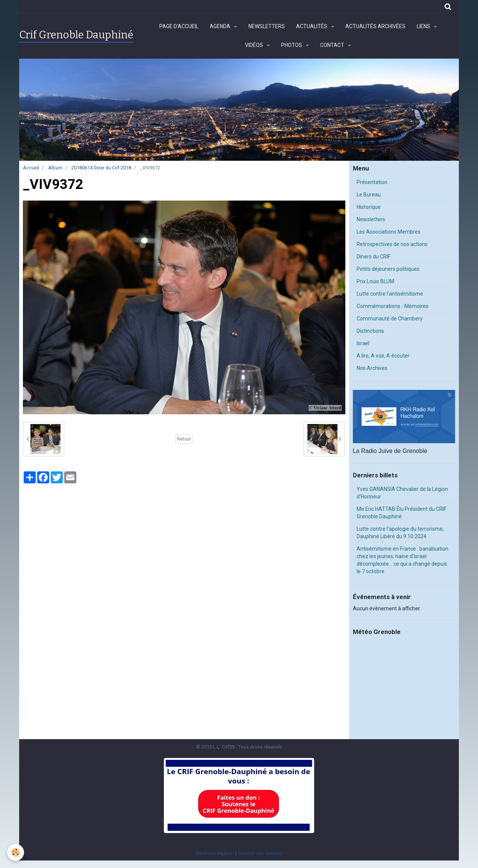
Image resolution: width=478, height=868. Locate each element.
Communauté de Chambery (390, 319)
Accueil (31, 168)
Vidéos (255, 45)
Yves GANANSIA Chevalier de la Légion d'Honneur (402, 493)
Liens (424, 26)
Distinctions (370, 331)
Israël (363, 343)
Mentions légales (214, 853)
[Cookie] (16, 852)
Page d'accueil (179, 26)
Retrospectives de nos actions (392, 244)
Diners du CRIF (374, 257)
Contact (333, 45)
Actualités (312, 26)
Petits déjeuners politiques (388, 269)
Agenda (221, 26)
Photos (292, 45)
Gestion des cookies (260, 853)
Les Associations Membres (389, 232)
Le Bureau (369, 195)
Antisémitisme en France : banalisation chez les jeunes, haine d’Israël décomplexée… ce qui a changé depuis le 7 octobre (402, 560)
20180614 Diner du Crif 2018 (101, 168)
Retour (184, 439)
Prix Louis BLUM (375, 281)
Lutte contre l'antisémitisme (390, 294)
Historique (369, 207)
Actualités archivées (375, 26)
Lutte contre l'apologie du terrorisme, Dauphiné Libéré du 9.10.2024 (400, 533)
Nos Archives (372, 368)
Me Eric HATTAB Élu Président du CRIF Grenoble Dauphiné (402, 513)
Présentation (372, 182)
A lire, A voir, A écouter (383, 356)
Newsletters (267, 26)
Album (55, 168)
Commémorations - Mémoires (393, 306)
